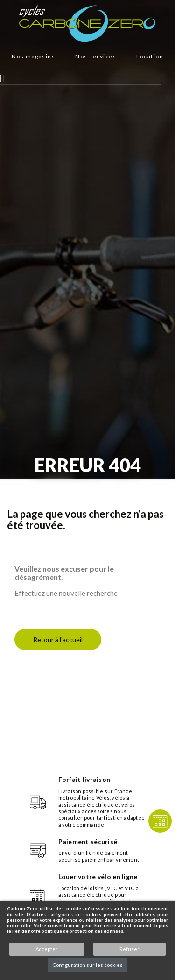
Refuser (129, 949)
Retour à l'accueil (58, 640)
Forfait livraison (84, 779)
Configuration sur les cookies (87, 965)
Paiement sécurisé (88, 841)
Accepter (47, 949)
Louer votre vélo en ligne (98, 876)
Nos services (96, 56)
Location (150, 56)
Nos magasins (33, 56)
